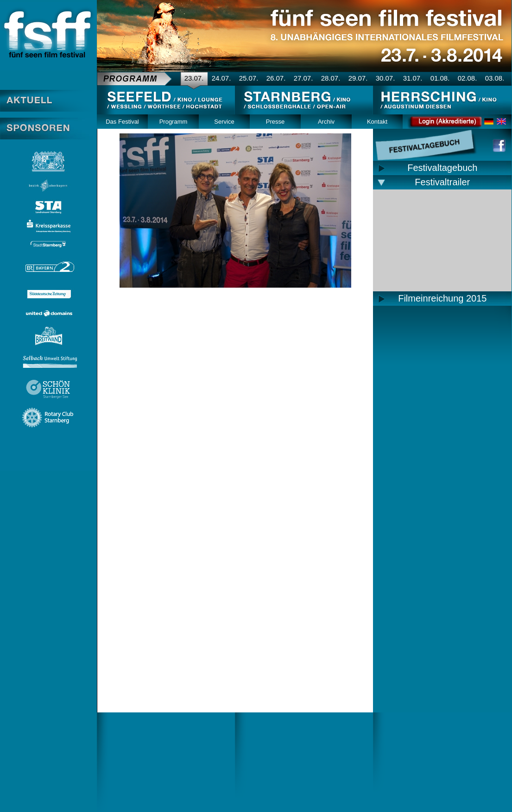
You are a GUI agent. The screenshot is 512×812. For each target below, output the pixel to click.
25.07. (249, 78)
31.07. (413, 78)
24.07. (221, 78)
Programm (174, 122)
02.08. (468, 78)
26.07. (276, 78)
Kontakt (377, 122)
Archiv (326, 122)
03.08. (495, 78)
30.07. (386, 78)
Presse (275, 122)
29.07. (358, 78)
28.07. (331, 78)
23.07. (194, 78)
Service (224, 122)
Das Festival (122, 122)
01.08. (440, 78)
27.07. (303, 78)
